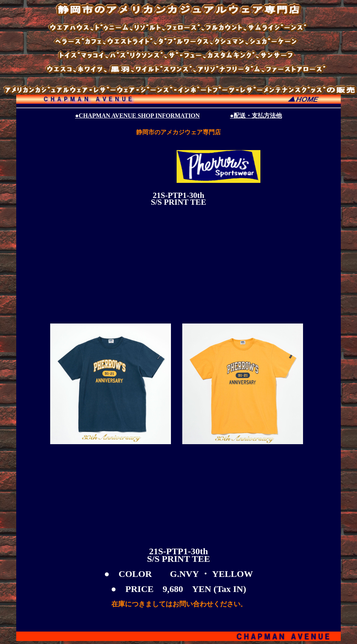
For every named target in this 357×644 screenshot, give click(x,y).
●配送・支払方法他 (256, 116)
